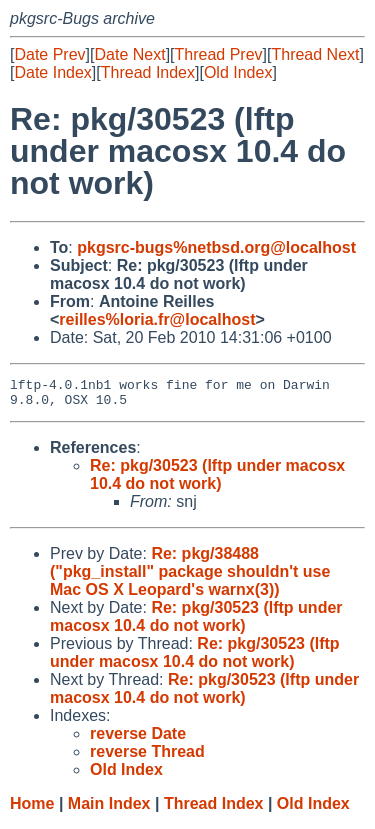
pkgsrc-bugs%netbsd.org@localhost (216, 247)
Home (32, 809)
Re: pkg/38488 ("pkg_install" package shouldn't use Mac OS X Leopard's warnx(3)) (190, 577)
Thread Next (315, 54)
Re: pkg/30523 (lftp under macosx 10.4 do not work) (217, 480)
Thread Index (148, 72)
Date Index (52, 72)
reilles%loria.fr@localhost (157, 319)
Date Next (129, 54)
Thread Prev (219, 54)
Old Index (238, 72)
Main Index (109, 809)
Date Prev (49, 54)
